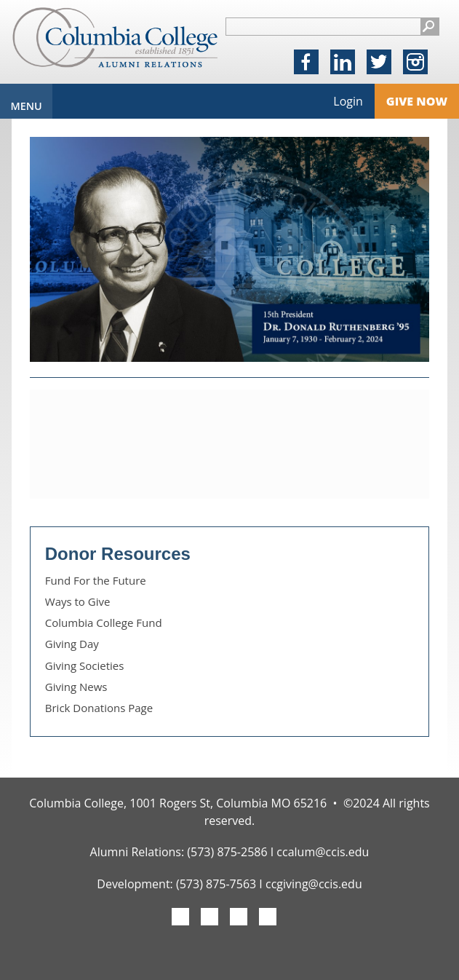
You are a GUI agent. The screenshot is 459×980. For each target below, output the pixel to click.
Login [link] (348, 101)
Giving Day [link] (72, 644)
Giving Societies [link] (85, 665)
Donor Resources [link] (118, 554)
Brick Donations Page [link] (99, 708)
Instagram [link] (415, 64)
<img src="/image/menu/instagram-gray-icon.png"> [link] (239, 918)
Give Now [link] (417, 101)
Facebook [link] (306, 64)
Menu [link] (26, 106)
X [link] (379, 64)
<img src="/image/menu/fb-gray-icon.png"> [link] (180, 918)
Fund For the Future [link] (96, 580)
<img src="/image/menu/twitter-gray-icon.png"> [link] (209, 918)
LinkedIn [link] (343, 64)
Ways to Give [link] (78, 601)
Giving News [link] (76, 687)
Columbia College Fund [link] (104, 623)
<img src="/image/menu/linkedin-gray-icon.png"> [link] (268, 918)
